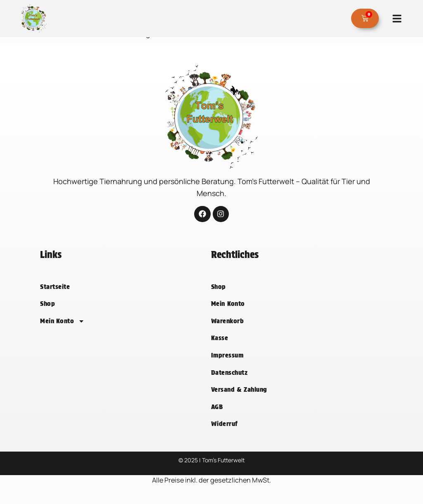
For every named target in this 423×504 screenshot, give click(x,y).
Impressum (227, 364)
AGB (217, 416)
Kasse (220, 347)
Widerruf (225, 433)
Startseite (55, 296)
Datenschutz (229, 382)
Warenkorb (227, 330)
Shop (48, 313)
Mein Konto (62, 330)
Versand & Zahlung (239, 399)
